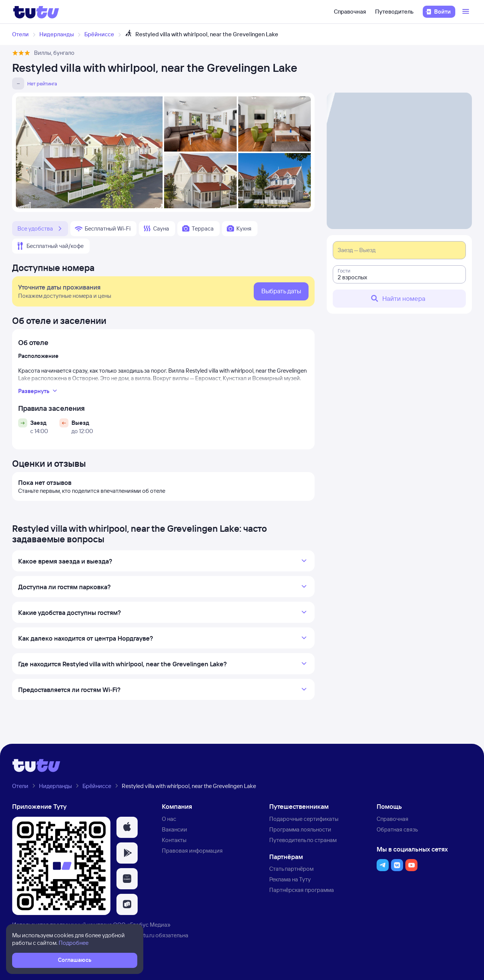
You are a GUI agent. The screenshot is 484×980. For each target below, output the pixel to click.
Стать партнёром (291, 869)
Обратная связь (397, 829)
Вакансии (175, 829)
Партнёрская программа (302, 890)
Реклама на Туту (290, 879)
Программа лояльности (300, 829)
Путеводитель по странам (303, 840)
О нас (169, 819)
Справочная (350, 12)
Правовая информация (192, 851)
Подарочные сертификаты (304, 819)
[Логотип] (36, 12)
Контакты (174, 840)
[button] (127, 827)
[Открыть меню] (467, 12)
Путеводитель (394, 12)
